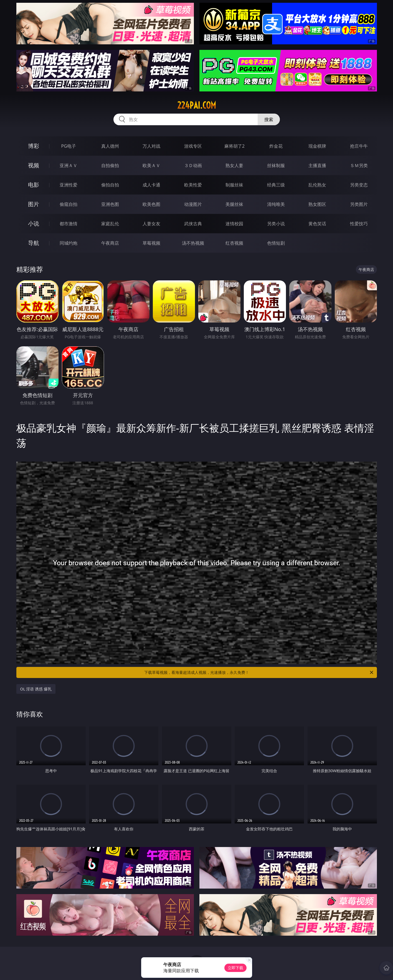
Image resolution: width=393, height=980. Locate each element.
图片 (34, 204)
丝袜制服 (276, 165)
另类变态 (359, 185)
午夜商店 (110, 243)
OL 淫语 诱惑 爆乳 (36, 689)
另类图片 (359, 204)
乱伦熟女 (317, 185)
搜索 (269, 119)
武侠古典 (193, 224)
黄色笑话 (317, 224)
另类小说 (276, 224)
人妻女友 (151, 224)
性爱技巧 (359, 224)
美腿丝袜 (234, 204)
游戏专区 (193, 146)
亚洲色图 (110, 204)
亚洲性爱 (69, 185)
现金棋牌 (317, 146)
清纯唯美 (276, 204)
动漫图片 (193, 204)
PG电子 (69, 146)
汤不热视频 (193, 243)
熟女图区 (317, 204)
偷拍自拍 (110, 185)
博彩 (34, 146)
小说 (34, 223)
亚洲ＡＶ (69, 165)
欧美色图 (151, 204)
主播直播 (317, 165)
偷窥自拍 (69, 204)
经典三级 (276, 185)
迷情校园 (234, 224)
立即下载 (235, 968)
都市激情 (69, 224)
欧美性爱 (193, 185)
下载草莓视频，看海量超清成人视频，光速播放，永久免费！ (259, 672)
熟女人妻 (234, 165)
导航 (34, 243)
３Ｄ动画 (193, 165)
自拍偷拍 (110, 165)
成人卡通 (151, 185)
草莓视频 (151, 243)
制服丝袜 (234, 185)
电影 (34, 185)
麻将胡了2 (234, 146)
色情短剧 (276, 243)
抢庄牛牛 (359, 146)
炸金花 (276, 146)
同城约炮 (69, 243)
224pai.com (197, 105)
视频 (34, 165)
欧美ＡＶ (151, 165)
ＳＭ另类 (359, 165)
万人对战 (151, 146)
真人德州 (110, 146)
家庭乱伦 (110, 224)
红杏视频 (234, 243)
